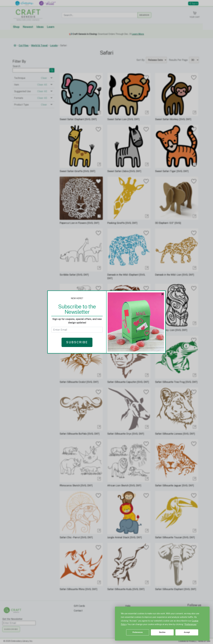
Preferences (138, 632)
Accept (187, 632)
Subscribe (77, 342)
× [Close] (162, 294)
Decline (162, 632)
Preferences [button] (190, 624)
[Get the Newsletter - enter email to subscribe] (77, 330)
